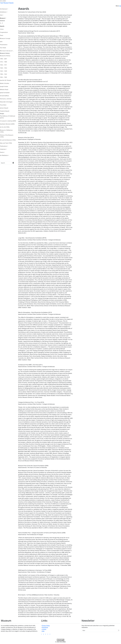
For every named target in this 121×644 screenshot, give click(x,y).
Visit (1, 15)
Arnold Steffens (4, 96)
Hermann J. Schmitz (6, 99)
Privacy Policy (46, 626)
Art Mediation (4, 155)
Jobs (1, 42)
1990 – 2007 (3, 59)
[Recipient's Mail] (99, 630)
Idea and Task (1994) (6, 143)
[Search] (6, 163)
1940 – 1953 (3, 68)
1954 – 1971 (3, 65)
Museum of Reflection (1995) (6, 131)
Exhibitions (3, 12)
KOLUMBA (3, 1)
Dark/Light (60, 640)
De (120, 6)
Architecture (4, 9)
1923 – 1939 (3, 71)
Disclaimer (45, 627)
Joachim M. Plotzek (5, 80)
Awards (11, 3)
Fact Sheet (3, 48)
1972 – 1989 (3, 62)
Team (2, 35)
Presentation (4, 45)
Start (2, 3)
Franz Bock (3, 105)
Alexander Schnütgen (6, 102)
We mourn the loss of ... (7, 51)
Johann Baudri (4, 108)
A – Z (1, 23)
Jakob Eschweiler (5, 93)
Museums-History (5, 56)
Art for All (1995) (5, 127)
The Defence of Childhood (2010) (7, 117)
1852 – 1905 (3, 77)
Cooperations (4, 32)
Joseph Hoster (4, 86)
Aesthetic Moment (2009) (7, 124)
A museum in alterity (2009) (8, 121)
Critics (2, 29)
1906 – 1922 (3, 74)
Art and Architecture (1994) (8, 140)
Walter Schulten (5, 83)
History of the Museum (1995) (7, 136)
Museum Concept (5, 38)
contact (44, 629)
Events (2, 152)
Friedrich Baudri (5, 111)
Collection (3, 149)
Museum (6, 3)
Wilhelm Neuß (4, 90)
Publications (4, 146)
